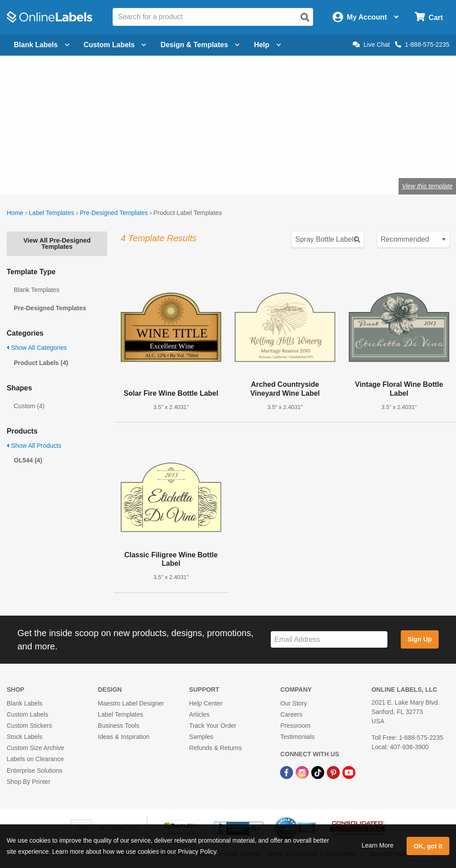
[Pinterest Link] (334, 772)
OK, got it (428, 846)
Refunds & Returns (216, 748)
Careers (291, 714)
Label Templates (52, 213)
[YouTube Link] (349, 772)
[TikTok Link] (319, 772)
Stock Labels (24, 737)
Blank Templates (37, 290)
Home (15, 213)
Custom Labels (27, 714)
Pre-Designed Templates (114, 213)
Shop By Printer (28, 782)
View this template (427, 186)
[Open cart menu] (429, 17)
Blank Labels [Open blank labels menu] (42, 45)
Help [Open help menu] (267, 45)
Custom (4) (29, 406)
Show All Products (34, 446)
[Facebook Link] (287, 772)
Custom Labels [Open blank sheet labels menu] (115, 45)
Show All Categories (37, 348)
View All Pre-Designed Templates (57, 243)
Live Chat (371, 45)
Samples (201, 737)
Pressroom (295, 726)
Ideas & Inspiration (124, 737)
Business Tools (119, 726)
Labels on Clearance (35, 759)
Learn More (378, 845)
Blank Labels (24, 703)
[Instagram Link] (303, 772)
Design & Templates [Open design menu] (200, 45)
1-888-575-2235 (422, 45)
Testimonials (297, 737)
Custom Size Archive (35, 748)
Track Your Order (213, 726)
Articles (199, 714)
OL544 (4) (28, 460)
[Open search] (305, 17)
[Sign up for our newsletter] (329, 639)
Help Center (206, 703)
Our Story (293, 703)
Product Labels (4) (41, 363)
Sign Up (419, 639)
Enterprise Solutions (35, 771)
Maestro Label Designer (131, 703)
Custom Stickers (29, 726)
